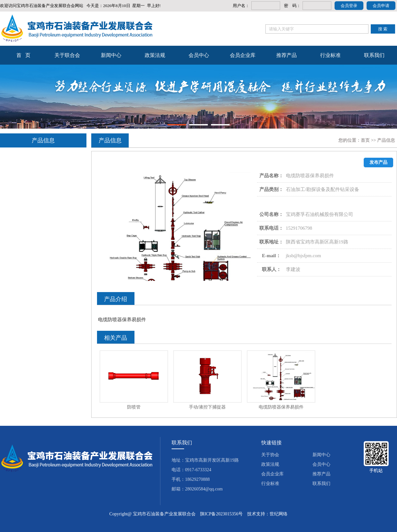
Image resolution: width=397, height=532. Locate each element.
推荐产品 (287, 55)
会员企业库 (243, 55)
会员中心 (199, 55)
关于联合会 (67, 55)
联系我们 (374, 55)
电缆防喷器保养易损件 (281, 407)
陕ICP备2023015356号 (222, 514)
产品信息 (386, 140)
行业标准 (330, 55)
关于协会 (270, 455)
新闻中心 (111, 55)
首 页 (23, 55)
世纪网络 (279, 514)
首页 (365, 140)
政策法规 (155, 55)
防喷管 (134, 407)
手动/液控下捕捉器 (207, 407)
